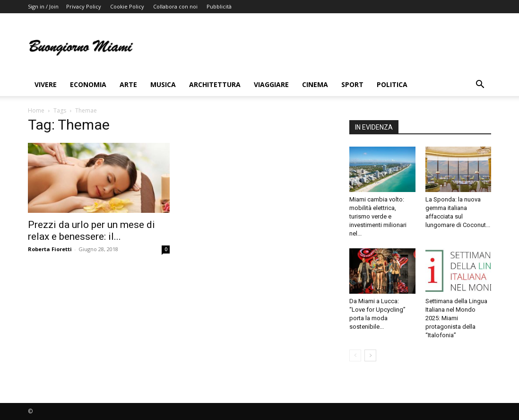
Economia (88, 84)
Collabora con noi (175, 6)
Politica (392, 84)
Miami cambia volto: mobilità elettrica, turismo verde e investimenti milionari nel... (378, 216)
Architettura (215, 84)
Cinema (315, 84)
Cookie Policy (127, 6)
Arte (128, 84)
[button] (480, 85)
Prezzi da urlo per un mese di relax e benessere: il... (91, 231)
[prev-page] (355, 355)
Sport (352, 84)
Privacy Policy (84, 6)
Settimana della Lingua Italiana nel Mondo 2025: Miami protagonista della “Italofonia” (456, 318)
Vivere (46, 84)
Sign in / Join (43, 6)
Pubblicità (219, 6)
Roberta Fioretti (50, 249)
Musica (163, 84)
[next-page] (370, 355)
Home (36, 110)
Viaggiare (271, 84)
